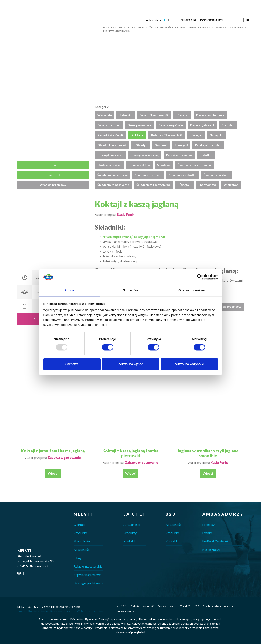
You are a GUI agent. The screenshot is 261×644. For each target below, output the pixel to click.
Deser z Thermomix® (154, 115)
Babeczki (126, 115)
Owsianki (161, 145)
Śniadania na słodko (183, 175)
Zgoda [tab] (69, 290)
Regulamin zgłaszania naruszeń (218, 606)
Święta (184, 185)
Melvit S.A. (110, 27)
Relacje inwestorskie (88, 566)
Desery (182, 115)
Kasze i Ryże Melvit (110, 135)
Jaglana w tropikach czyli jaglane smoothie (208, 453)
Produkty (126, 27)
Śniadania (164, 165)
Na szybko (217, 135)
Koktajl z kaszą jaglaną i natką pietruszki (130, 453)
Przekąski (181, 145)
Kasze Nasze (238, 27)
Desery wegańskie (171, 125)
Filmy (192, 27)
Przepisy (181, 27)
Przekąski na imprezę (145, 155)
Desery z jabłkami (202, 125)
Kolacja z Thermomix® (167, 135)
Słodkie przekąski (109, 165)
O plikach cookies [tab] (192, 290)
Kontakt (222, 27)
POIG (197, 606)
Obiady (140, 145)
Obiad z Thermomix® (112, 145)
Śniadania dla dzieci (148, 175)
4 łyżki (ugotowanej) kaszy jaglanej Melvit (134, 237)
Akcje (173, 606)
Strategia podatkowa (88, 583)
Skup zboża (145, 27)
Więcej (53, 473)
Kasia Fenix (126, 215)
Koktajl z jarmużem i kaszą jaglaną (53, 451)
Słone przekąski (139, 165)
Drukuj (53, 165)
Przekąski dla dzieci (208, 145)
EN (170, 20)
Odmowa (72, 364)
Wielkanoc (231, 185)
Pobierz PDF (53, 175)
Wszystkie (105, 115)
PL (164, 20)
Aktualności (164, 27)
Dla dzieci (228, 125)
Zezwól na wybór (130, 364)
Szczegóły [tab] (130, 290)
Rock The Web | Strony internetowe (87, 611)
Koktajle (137, 135)
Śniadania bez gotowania (195, 165)
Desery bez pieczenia (210, 115)
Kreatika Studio (38, 611)
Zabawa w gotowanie (64, 458)
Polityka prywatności (126, 611)
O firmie (79, 524)
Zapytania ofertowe (87, 575)
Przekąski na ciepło (110, 155)
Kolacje (196, 135)
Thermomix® (207, 185)
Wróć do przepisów (53, 185)
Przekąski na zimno (179, 155)
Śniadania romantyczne (113, 185)
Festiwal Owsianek (116, 31)
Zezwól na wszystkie (189, 364)
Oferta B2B (206, 27)
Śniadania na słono (216, 175)
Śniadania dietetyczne (113, 175)
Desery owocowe (139, 125)
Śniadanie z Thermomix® (153, 185)
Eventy (207, 533)
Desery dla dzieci (109, 125)
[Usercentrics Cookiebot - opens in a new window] (200, 277)
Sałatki (206, 155)
